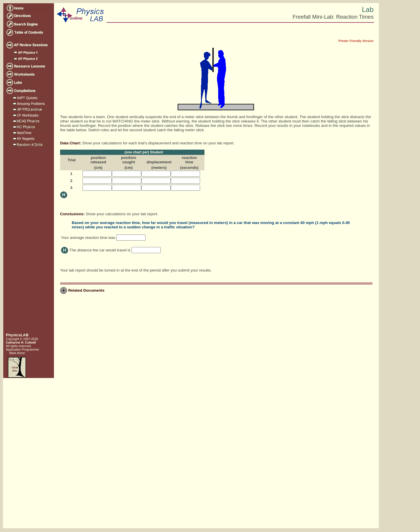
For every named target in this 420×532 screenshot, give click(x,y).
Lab (368, 9)
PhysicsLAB (17, 335)
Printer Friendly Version (356, 41)
